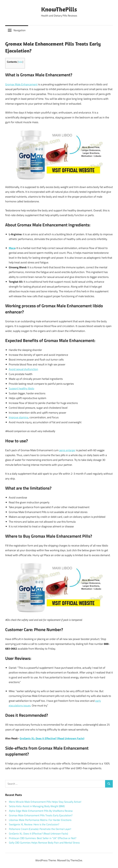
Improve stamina (19, 417)
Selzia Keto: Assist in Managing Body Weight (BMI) (37, 806)
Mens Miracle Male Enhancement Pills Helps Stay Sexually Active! (45, 802)
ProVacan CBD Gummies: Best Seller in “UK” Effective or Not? (43, 838)
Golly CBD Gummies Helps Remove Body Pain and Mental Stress (44, 843)
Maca (12, 248)
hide (20, 62)
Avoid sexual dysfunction (23, 369)
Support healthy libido (22, 388)
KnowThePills (59, 9)
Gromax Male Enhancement (21, 84)
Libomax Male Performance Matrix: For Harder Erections (40, 820)
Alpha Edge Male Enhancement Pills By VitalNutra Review (41, 811)
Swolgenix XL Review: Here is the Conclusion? (34, 824)
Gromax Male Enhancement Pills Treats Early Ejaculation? (41, 815)
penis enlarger (67, 450)
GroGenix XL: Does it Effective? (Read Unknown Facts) (52, 738)
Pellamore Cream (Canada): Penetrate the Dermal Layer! (40, 829)
